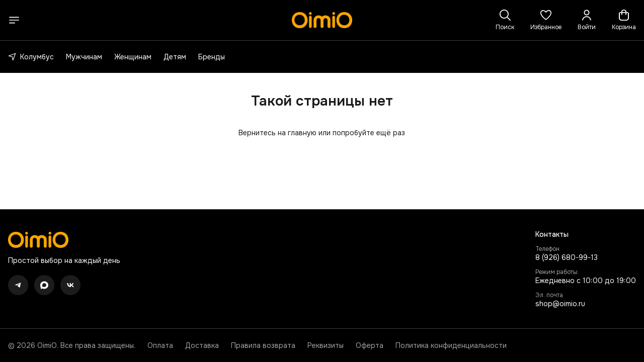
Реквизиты (326, 345)
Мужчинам (84, 57)
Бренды (212, 57)
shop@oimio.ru (560, 304)
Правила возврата (263, 345)
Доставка (202, 345)
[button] (546, 20)
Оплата (160, 345)
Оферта (370, 345)
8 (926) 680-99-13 (567, 257)
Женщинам (133, 57)
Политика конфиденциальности (451, 345)
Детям (175, 57)
